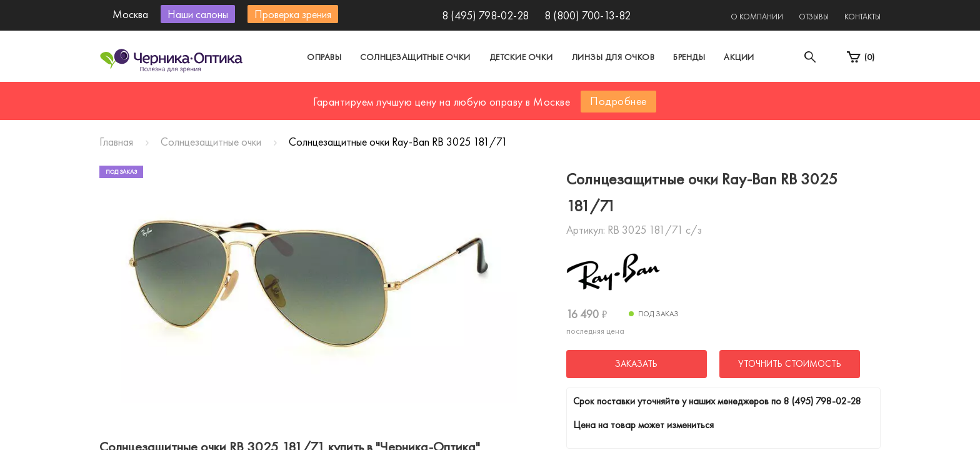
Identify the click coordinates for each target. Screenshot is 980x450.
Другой (547, 96)
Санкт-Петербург (461, 96)
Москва (374, 96)
